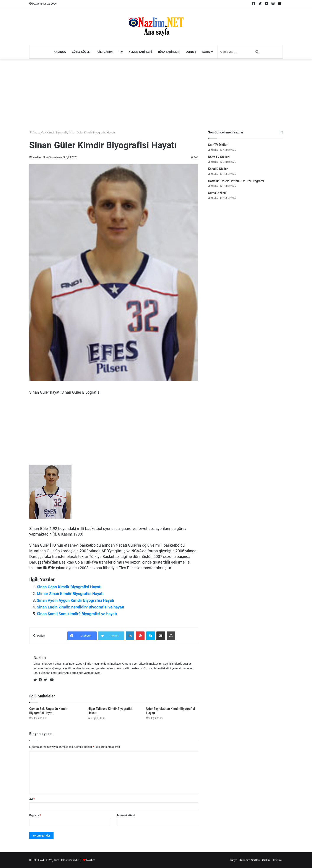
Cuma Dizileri (217, 193)
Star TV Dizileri (218, 145)
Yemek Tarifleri (141, 52)
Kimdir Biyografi (57, 132)
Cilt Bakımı (105, 52)
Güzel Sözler (82, 52)
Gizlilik (266, 860)
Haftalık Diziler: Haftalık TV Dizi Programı (236, 181)
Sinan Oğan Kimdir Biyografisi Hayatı (69, 587)
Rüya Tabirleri (169, 52)
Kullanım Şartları (250, 860)
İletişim (277, 860)
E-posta (35, 815)
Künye (233, 860)
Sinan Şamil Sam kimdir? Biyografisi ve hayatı (77, 614)
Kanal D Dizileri (218, 169)
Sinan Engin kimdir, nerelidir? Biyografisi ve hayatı (80, 607)
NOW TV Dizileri (219, 157)
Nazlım (91, 860)
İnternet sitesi (126, 815)
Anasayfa (37, 132)
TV (121, 52)
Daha (206, 52)
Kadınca (60, 52)
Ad (32, 799)
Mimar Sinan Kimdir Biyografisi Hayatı (70, 594)
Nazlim (37, 157)
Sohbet (191, 52)
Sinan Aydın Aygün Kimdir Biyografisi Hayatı (76, 600)
